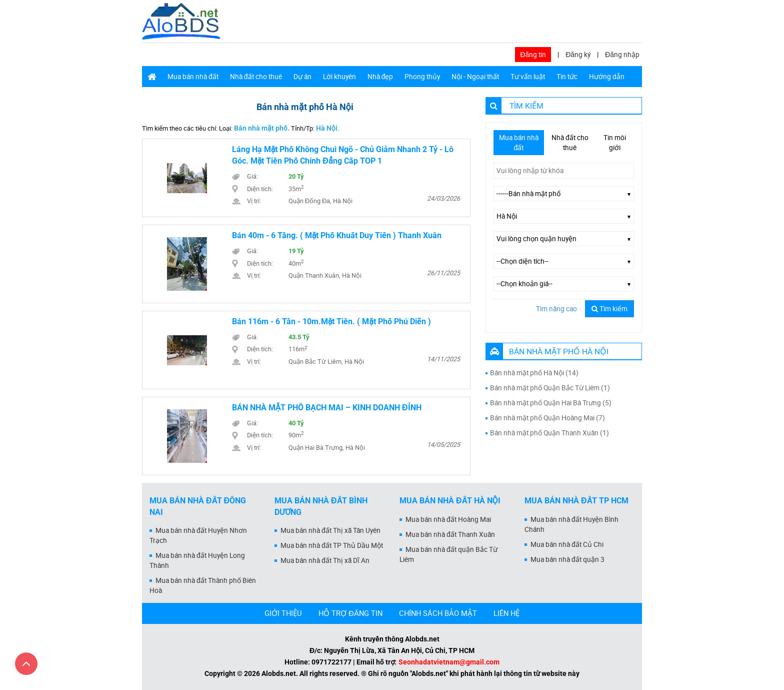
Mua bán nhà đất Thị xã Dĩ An (325, 560)
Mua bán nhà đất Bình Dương (321, 506)
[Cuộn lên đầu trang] (26, 664)
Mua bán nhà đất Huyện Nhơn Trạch (198, 535)
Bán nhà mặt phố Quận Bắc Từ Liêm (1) (550, 388)
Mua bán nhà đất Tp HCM (576, 501)
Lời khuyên (339, 77)
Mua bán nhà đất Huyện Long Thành (197, 560)
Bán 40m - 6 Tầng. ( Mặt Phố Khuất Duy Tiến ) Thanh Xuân (337, 235)
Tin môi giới (615, 143)
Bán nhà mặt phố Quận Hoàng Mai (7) (547, 418)
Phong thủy (422, 77)
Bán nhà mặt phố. (262, 128)
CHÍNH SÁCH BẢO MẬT (438, 613)
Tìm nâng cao (556, 309)
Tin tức (567, 77)
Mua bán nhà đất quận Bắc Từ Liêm (448, 554)
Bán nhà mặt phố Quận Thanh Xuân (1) (549, 433)
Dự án (302, 77)
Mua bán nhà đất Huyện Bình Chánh (571, 524)
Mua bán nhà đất (193, 77)
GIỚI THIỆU (283, 613)
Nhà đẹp (380, 77)
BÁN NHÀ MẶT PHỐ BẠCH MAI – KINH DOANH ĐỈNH (327, 408)
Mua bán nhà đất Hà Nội (450, 501)
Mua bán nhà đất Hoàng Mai (448, 519)
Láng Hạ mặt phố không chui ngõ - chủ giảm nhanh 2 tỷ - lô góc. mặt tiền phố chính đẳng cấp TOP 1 (343, 155)
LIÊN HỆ (506, 613)
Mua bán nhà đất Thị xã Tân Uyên (330, 530)
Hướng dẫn (607, 77)
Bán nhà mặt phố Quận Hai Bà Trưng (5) (551, 403)
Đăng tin (533, 55)
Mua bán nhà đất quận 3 (567, 559)
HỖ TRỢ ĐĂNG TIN (350, 613)
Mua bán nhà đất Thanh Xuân (450, 534)
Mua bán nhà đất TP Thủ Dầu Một (332, 545)
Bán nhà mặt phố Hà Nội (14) (534, 373)
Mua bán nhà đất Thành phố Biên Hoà (203, 585)
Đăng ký (578, 55)
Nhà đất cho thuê (256, 77)
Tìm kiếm (609, 309)
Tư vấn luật (528, 77)
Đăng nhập (622, 55)
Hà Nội (327, 128)
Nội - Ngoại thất (475, 77)
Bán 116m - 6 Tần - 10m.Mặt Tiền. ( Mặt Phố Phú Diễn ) (331, 321)
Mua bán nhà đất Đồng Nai (198, 506)
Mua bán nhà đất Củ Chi (567, 544)
